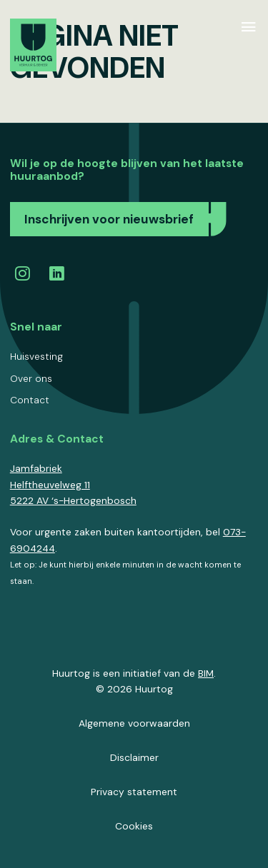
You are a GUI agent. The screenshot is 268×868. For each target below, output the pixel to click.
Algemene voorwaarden (134, 723)
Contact (30, 400)
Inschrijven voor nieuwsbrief (109, 219)
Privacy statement (134, 792)
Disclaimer (134, 757)
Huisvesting (36, 356)
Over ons (31, 378)
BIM (206, 673)
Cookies (134, 826)
